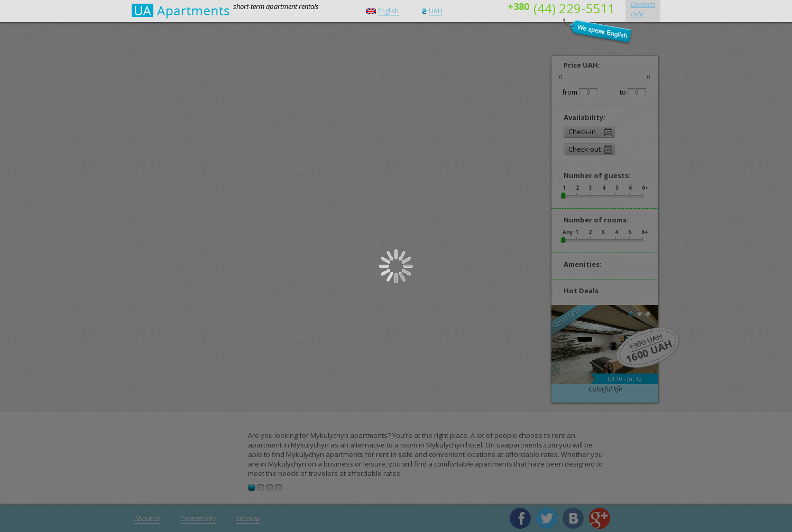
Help (637, 14)
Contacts (643, 4)
